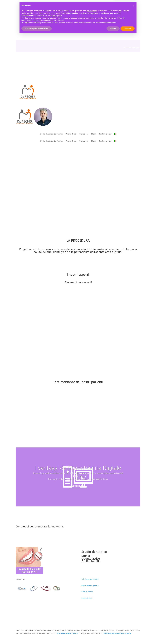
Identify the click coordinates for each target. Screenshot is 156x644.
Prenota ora (113, 528)
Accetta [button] (128, 637)
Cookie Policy (87, 598)
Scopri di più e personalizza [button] (37, 637)
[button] (133, 615)
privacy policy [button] (92, 620)
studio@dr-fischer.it (50, 23)
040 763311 (29, 23)
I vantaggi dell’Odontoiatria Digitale (78, 468)
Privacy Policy (87, 592)
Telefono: (85, 579)
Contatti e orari (105, 134)
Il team (94, 134)
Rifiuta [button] (113, 637)
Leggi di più (78, 486)
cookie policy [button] (57, 624)
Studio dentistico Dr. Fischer (51, 134)
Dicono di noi (71, 134)
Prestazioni (84, 134)
